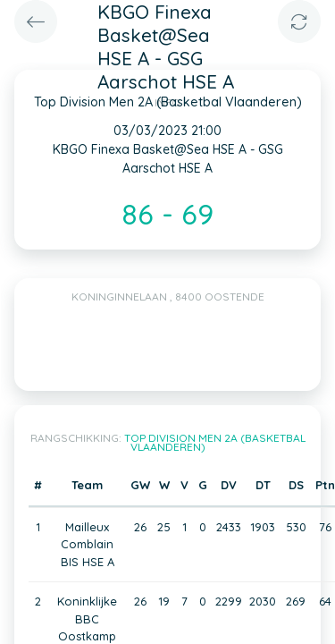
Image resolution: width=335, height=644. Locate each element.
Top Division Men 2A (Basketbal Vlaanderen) (215, 442)
